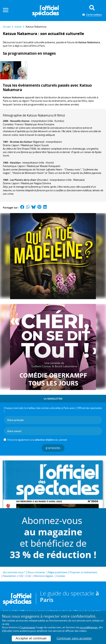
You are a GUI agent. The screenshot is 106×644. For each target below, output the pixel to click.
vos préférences (88, 627)
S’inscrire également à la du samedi (37, 440)
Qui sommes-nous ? (14, 572)
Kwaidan (15, 163)
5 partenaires (28, 627)
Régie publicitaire (58, 572)
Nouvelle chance (20, 121)
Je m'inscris (53, 448)
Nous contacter (36, 572)
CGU (29, 576)
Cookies (61, 576)
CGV (21, 576)
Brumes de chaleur (21, 142)
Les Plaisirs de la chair (23, 180)
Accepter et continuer (31, 638)
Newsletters (10, 576)
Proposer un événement (83, 572)
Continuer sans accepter (74, 638)
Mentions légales (44, 576)
